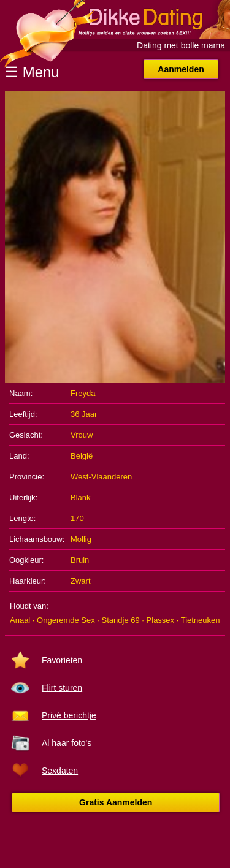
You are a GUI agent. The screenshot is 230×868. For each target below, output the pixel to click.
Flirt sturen (62, 688)
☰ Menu (32, 72)
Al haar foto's (67, 743)
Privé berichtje (69, 715)
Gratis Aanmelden (116, 802)
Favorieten (62, 660)
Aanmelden (181, 69)
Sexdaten (60, 771)
